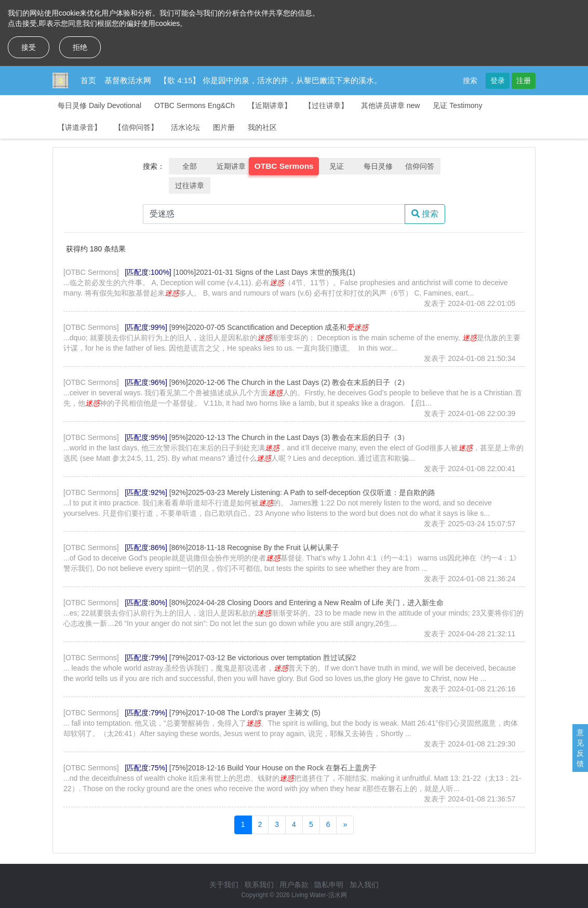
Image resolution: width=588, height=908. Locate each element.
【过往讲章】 (326, 105)
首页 (88, 80)
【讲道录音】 (79, 127)
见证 (337, 166)
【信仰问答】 (136, 127)
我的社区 (262, 127)
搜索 (470, 81)
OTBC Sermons (284, 166)
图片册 (224, 127)
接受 (29, 47)
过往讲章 (190, 185)
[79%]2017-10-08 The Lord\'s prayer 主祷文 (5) (245, 713)
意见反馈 (580, 748)
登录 (498, 81)
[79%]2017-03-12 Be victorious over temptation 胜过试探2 (263, 658)
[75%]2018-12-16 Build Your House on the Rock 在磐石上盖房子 (273, 768)
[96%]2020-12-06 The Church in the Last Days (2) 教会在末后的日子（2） (289, 382)
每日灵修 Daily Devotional (99, 105)
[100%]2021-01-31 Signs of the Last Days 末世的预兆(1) (264, 272)
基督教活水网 (128, 80)
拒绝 (80, 47)
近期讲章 (231, 166)
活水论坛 (185, 127)
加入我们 (364, 885)
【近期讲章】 (270, 105)
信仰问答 (420, 166)
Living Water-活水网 (319, 895)
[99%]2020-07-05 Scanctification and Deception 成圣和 (269, 327)
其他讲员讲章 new (391, 105)
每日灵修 (378, 166)
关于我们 (224, 885)
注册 (524, 81)
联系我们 (259, 885)
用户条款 (294, 885)
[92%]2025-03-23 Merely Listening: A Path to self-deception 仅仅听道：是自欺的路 (302, 492)
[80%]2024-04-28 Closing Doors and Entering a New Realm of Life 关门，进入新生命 (306, 603)
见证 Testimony (457, 105)
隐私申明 (329, 885)
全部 (190, 166)
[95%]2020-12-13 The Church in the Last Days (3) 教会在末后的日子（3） (289, 437)
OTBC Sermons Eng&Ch (195, 105)
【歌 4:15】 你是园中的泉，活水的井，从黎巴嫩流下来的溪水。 (271, 80)
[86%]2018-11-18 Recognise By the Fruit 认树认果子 (254, 548)
